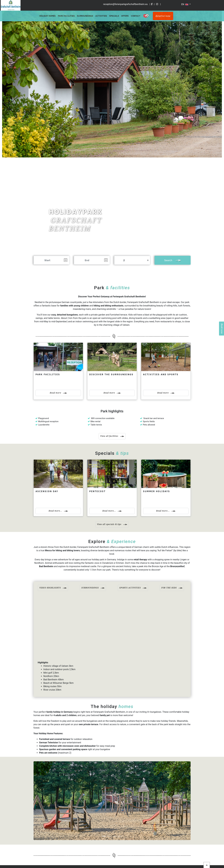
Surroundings (85, 16)
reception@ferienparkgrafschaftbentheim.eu (125, 4)
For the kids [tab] (172, 588)
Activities (101, 16)
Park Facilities (66, 16)
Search (173, 260)
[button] (45, 801)
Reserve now (163, 16)
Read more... (58, 511)
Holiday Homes (47, 16)
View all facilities (112, 436)
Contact (136, 16)
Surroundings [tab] (93, 588)
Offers (125, 16)
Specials (114, 16)
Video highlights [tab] (53, 588)
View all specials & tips (112, 524)
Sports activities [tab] (133, 588)
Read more (58, 393)
